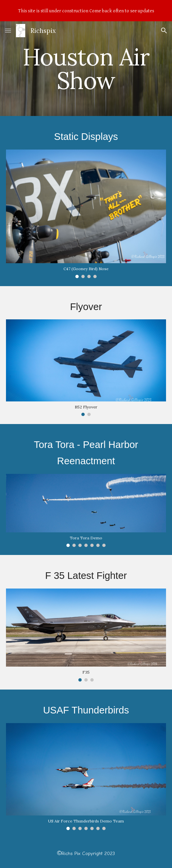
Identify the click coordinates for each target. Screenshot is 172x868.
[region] (86, 11)
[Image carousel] (86, 214)
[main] (86, 69)
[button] (8, 30)
